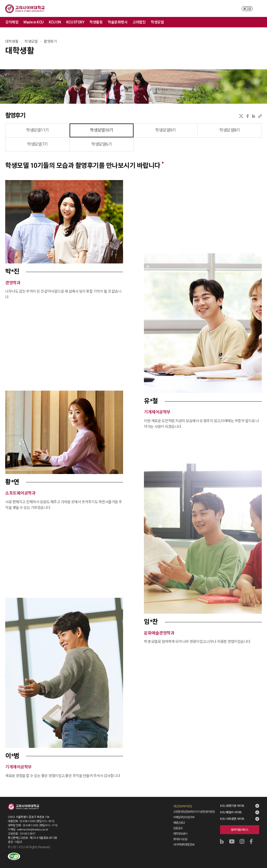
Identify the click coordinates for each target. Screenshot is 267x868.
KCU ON (55, 22)
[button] (64, 222)
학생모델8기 (230, 130)
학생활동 (96, 22)
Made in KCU (34, 22)
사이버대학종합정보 (184, 845)
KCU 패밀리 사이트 (231, 812)
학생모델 (157, 22)
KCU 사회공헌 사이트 (232, 819)
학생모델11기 (37, 130)
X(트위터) (241, 116)
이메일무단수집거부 (184, 817)
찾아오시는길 (180, 839)
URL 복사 (260, 116)
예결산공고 (179, 823)
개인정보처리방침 (183, 806)
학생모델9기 (165, 130)
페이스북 (248, 116)
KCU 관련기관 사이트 (232, 806)
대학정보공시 (180, 834)
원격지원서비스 (240, 830)
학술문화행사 (117, 22)
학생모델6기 (102, 144)
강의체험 (12, 22)
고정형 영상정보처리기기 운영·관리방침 (194, 812)
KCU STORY (75, 22)
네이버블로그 (254, 116)
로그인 (247, 9)
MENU (259, 8)
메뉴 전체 (262, 22)
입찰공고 (178, 828)
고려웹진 (139, 22)
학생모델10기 (101, 130)
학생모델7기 (37, 144)
